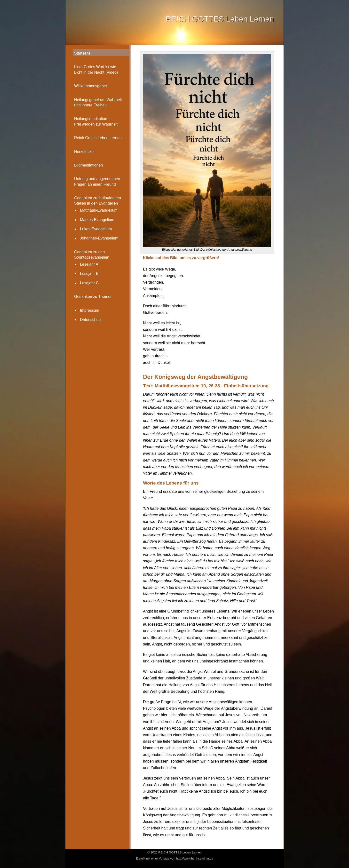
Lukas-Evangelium (96, 229)
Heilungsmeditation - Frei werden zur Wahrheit (96, 121)
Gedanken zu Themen (93, 297)
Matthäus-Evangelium (99, 210)
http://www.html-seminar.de (195, 858)
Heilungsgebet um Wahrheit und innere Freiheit (98, 102)
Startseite (82, 53)
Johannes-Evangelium (99, 238)
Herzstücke (84, 152)
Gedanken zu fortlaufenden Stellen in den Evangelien (98, 201)
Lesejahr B (89, 274)
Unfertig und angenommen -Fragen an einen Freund (98, 181)
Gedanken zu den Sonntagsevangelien (92, 255)
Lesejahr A (89, 264)
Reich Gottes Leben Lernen (98, 138)
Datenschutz (91, 320)
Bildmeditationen (88, 165)
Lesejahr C (89, 283)
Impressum (90, 310)
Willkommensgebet (91, 86)
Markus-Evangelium (97, 220)
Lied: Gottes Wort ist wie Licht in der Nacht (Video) (96, 69)
